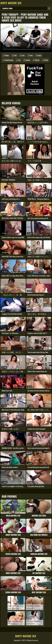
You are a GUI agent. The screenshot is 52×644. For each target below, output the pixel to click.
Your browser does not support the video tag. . (26, 38)
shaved (28, 60)
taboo (7, 55)
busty (46, 60)
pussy (39, 55)
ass (19, 60)
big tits (37, 60)
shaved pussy (9, 60)
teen (31, 55)
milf (15, 55)
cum (23, 55)
